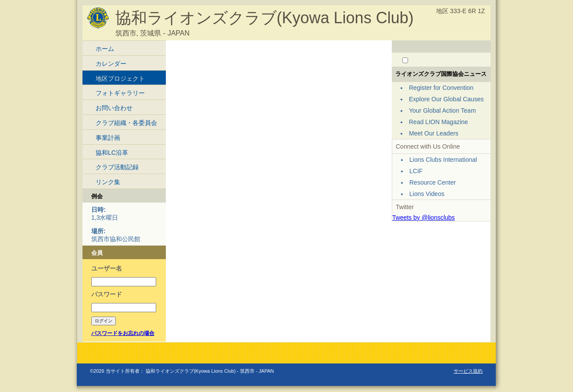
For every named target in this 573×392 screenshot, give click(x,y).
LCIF (416, 171)
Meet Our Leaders (434, 133)
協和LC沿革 (112, 153)
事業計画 (108, 138)
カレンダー (111, 64)
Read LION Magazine (439, 122)
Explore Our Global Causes (446, 99)
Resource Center (433, 182)
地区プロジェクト (120, 78)
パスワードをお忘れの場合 (123, 333)
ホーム (105, 49)
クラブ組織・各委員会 (126, 123)
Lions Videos (427, 194)
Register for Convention (441, 88)
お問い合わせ (114, 108)
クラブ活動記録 (117, 167)
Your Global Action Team (442, 110)
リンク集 (108, 182)
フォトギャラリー (120, 93)
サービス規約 (468, 371)
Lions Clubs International (443, 160)
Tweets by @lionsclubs (424, 217)
